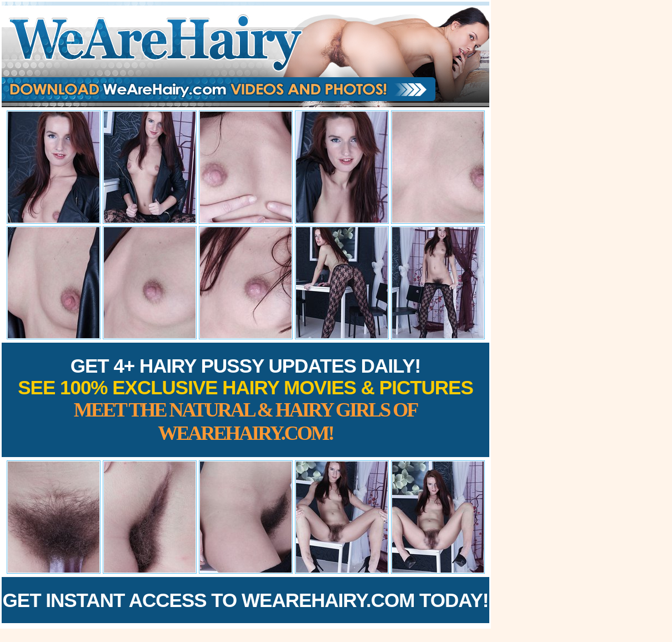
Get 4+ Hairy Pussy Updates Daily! (245, 400)
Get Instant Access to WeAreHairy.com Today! (246, 600)
